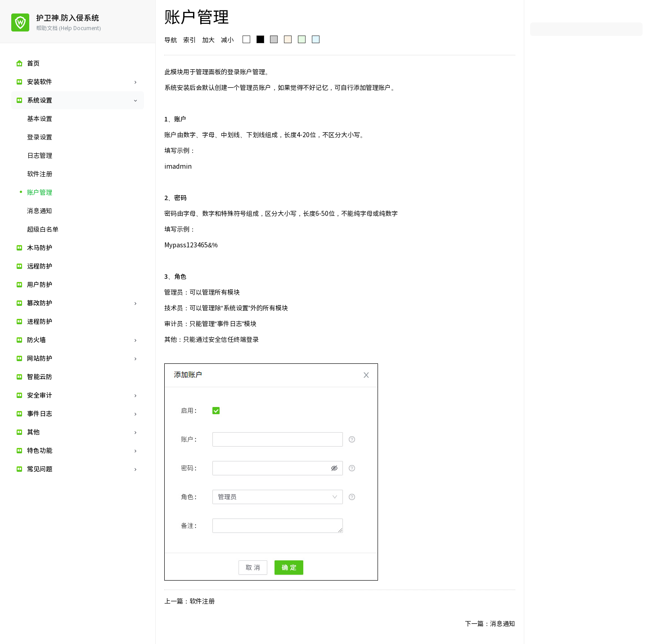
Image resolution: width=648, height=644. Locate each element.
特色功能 (40, 451)
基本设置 (40, 119)
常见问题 (40, 469)
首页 (33, 63)
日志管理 (40, 156)
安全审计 (40, 395)
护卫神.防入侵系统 (67, 18)
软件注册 (40, 174)
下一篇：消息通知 (490, 624)
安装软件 (40, 82)
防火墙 (36, 340)
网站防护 (40, 358)
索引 (189, 40)
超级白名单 (43, 229)
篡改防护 (40, 303)
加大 (208, 40)
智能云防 (40, 377)
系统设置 (40, 100)
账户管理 (40, 192)
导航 (171, 40)
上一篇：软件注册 (189, 601)
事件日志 (40, 414)
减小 (227, 40)
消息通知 (40, 211)
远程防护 (40, 266)
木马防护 (40, 248)
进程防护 (40, 322)
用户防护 (40, 285)
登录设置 (40, 137)
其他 (33, 432)
